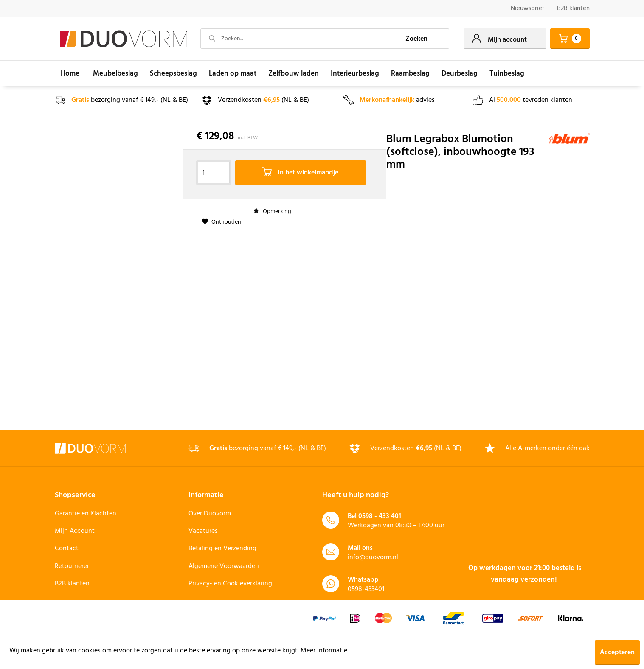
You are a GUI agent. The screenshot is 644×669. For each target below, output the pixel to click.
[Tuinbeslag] (507, 73)
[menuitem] (527, 9)
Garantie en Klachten (86, 514)
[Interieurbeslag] (355, 73)
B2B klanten (573, 8)
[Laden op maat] (233, 73)
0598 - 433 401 (380, 516)
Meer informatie (324, 651)
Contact (67, 549)
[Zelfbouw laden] (294, 73)
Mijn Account (75, 531)
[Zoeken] (416, 39)
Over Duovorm (210, 514)
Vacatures (203, 531)
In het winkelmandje (300, 173)
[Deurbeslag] (460, 73)
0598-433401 (366, 589)
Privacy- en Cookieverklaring (230, 584)
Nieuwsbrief (527, 8)
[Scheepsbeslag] (173, 73)
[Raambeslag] (410, 73)
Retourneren (73, 566)
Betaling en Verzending (222, 549)
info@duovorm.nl (373, 557)
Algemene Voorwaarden (224, 566)
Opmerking (272, 211)
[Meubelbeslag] (115, 73)
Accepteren (617, 652)
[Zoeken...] (292, 39)
